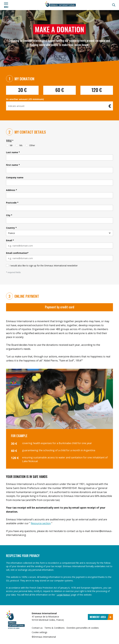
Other (32, 145)
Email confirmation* (17, 253)
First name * (13, 165)
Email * (10, 240)
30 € (22, 90)
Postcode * (12, 203)
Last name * (13, 152)
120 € (97, 90)
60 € (60, 90)
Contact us (37, 628)
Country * (11, 228)
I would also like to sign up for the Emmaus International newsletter (44, 266)
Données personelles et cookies (83, 628)
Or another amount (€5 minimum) (25, 99)
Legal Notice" (64, 595)
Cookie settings (40, 632)
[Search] (114, 5)
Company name (15, 177)
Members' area (101, 617)
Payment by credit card (60, 307)
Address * (12, 190)
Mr (11, 145)
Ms (21, 145)
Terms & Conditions (55, 628)
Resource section (41, 523)
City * (9, 215)
